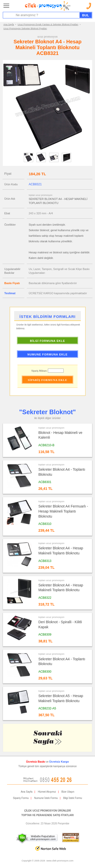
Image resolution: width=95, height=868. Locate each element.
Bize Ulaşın (68, 792)
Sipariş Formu (21, 798)
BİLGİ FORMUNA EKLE (48, 341)
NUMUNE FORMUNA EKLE (48, 354)
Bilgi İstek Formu (72, 798)
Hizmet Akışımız (47, 792)
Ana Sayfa (9, 24)
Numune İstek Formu (46, 798)
